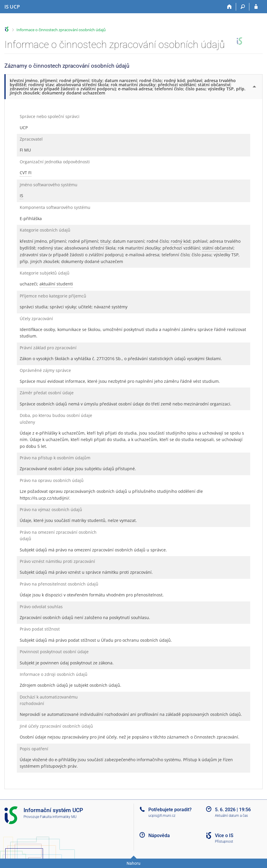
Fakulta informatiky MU (58, 817)
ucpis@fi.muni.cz (162, 816)
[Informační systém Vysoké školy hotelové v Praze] (12, 7)
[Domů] (229, 7)
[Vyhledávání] (243, 7)
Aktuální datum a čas (231, 816)
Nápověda (159, 835)
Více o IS (224, 835)
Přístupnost (224, 842)
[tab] (134, 87)
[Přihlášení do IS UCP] (256, 7)
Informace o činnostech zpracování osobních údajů (61, 30)
